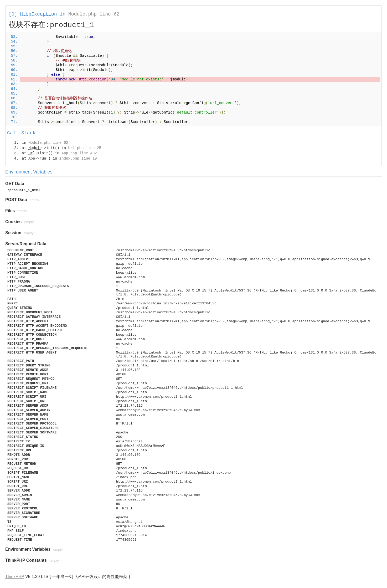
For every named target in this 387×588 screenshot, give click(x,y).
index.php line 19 (78, 158)
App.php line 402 (79, 153)
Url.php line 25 (85, 148)
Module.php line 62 (94, 14)
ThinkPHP (15, 577)
